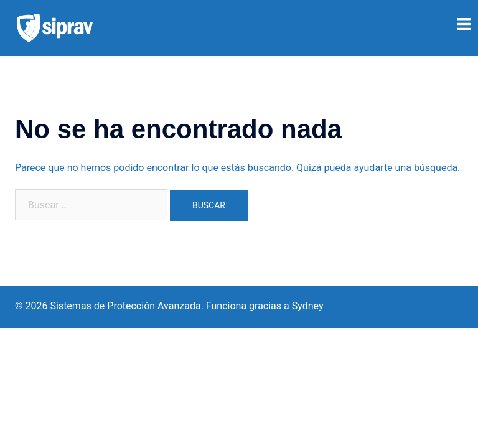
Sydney (308, 306)
